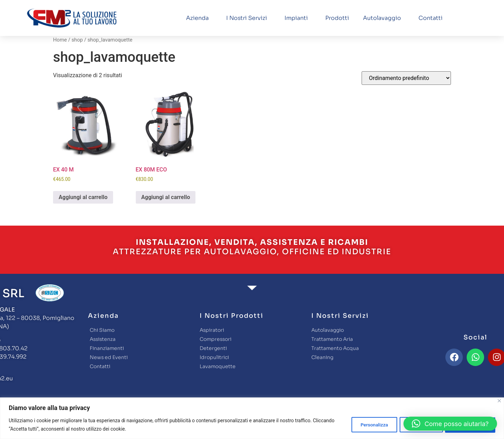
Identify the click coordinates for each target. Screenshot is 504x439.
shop (77, 40)
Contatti (431, 18)
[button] (450, 424)
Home (60, 40)
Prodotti (337, 18)
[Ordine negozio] (406, 78)
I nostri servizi (248, 18)
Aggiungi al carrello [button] (83, 197)
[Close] (499, 401)
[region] (252, 418)
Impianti (298, 18)
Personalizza (367, 425)
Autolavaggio (384, 18)
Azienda (199, 18)
